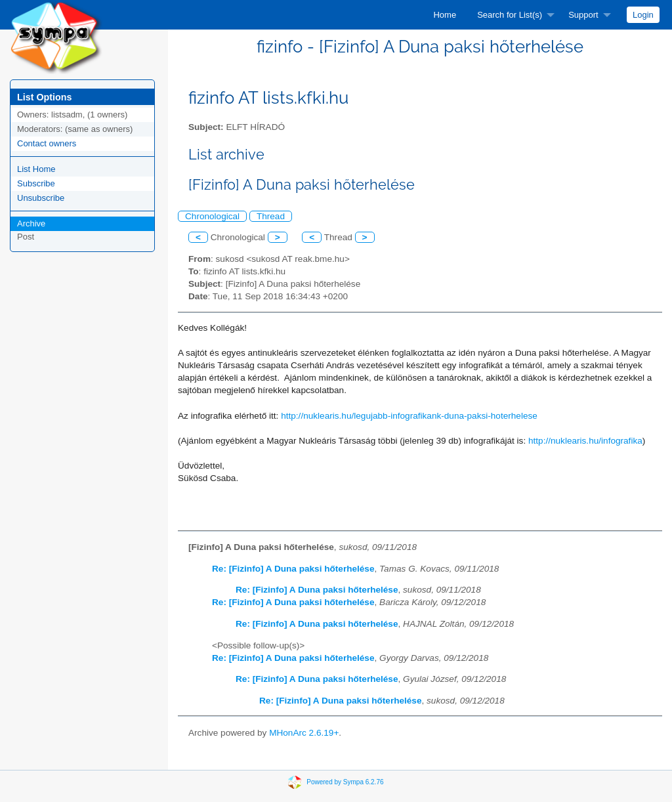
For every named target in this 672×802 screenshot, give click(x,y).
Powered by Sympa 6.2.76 (345, 782)
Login (643, 15)
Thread (271, 216)
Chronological (212, 216)
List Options (44, 97)
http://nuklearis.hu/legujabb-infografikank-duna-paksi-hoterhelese (409, 416)
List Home (36, 169)
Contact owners (47, 143)
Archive (31, 223)
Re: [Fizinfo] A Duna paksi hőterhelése (293, 569)
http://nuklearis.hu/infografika (585, 441)
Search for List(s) (510, 15)
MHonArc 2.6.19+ (304, 733)
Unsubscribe (41, 198)
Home (445, 15)
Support (583, 15)
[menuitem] (445, 15)
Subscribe (36, 183)
